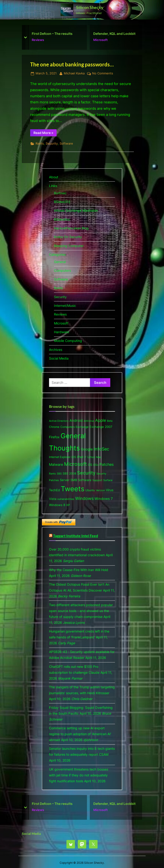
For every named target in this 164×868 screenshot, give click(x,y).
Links (53, 186)
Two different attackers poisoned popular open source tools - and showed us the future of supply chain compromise (81, 611)
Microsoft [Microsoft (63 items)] (76, 464)
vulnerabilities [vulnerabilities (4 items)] (66, 499)
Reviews (40, 40)
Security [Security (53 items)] (86, 473)
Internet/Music (65, 306)
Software (66, 144)
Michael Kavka (74, 73)
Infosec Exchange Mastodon (76, 210)
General (60, 262)
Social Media (59, 358)
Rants (40, 144)
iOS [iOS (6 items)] (74, 457)
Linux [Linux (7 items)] (91, 457)
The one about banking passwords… (72, 64)
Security (52, 144)
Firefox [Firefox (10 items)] (54, 437)
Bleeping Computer (69, 246)
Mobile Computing (68, 341)
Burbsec (60, 193)
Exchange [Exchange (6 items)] (82, 427)
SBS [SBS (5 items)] (59, 474)
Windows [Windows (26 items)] (84, 498)
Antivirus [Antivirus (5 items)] (89, 421)
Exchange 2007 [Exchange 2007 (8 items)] (101, 427)
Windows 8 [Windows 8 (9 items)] (57, 505)
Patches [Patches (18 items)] (107, 464)
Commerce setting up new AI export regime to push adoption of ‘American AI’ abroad (80, 734)
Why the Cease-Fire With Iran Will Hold (79, 570)
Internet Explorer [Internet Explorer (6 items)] (60, 457)
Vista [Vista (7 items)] (53, 499)
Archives (56, 350)
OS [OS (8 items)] (90, 465)
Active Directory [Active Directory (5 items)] (59, 421)
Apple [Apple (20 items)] (101, 420)
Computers (62, 270)
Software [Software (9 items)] (85, 480)
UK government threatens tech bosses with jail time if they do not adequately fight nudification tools (79, 775)
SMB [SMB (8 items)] (74, 480)
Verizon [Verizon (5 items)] (100, 490)
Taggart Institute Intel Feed (76, 536)
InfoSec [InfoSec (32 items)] (101, 449)
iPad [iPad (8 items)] (80, 457)
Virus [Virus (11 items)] (110, 490)
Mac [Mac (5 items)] (99, 457)
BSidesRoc (62, 219)
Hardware (61, 332)
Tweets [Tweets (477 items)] (73, 489)
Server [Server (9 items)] (65, 480)
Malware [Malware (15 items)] (56, 464)
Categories (57, 254)
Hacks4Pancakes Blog (71, 228)
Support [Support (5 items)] (97, 480)
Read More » (45, 134)
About (54, 177)
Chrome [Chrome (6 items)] (54, 427)
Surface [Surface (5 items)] (108, 480)
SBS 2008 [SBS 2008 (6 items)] (69, 473)
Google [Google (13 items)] (87, 449)
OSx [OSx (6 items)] (96, 465)
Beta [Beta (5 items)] (110, 421)
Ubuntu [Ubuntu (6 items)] (90, 490)
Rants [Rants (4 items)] (52, 474)
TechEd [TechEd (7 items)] (54, 490)
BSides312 (62, 202)
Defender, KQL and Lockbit (116, 34)
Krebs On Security (68, 237)
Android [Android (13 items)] (76, 421)
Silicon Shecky (90, 7)
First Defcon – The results (54, 34)
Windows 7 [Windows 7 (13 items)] (104, 499)
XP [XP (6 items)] (68, 505)
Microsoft (102, 40)
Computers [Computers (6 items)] (68, 427)
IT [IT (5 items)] (85, 457)
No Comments (103, 73)
